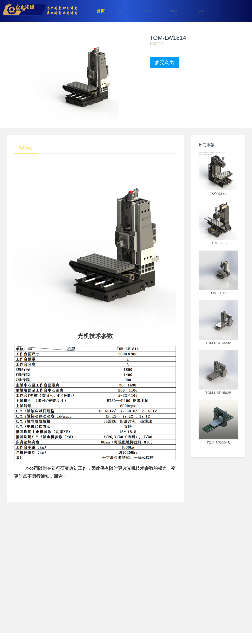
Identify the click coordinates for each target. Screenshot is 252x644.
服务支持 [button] (175, 11)
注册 (221, 11)
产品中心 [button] (122, 11)
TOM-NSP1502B (218, 393)
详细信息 (26, 148)
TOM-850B (218, 243)
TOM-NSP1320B (218, 343)
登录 (238, 11)
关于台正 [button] (148, 11)
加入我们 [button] (201, 11)
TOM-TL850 (218, 293)
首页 (101, 11)
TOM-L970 (218, 193)
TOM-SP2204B (218, 443)
